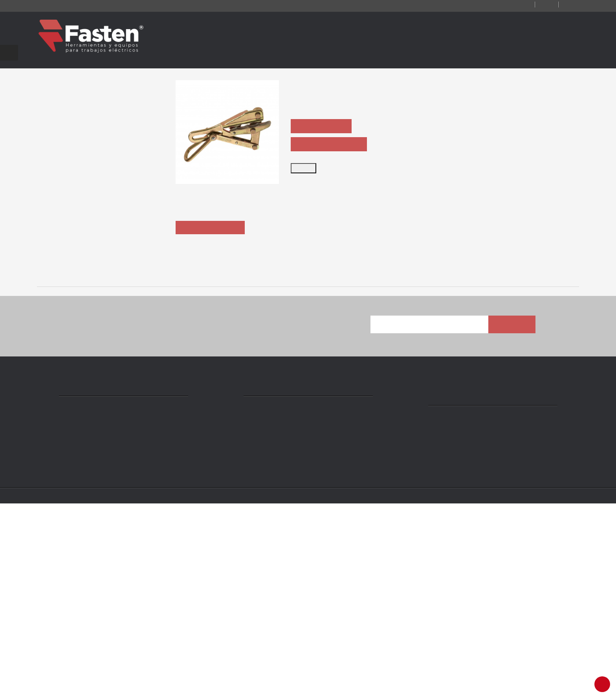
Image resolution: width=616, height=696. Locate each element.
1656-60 (90, 460)
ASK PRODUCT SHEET (331, 145)
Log (539, 5)
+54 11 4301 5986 (276, 623)
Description (212, 275)
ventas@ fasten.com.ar (285, 635)
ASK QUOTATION (323, 127)
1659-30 (423, 460)
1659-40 (533, 460)
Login (568, 5)
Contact (504, 5)
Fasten (109, 685)
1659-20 (201, 460)
